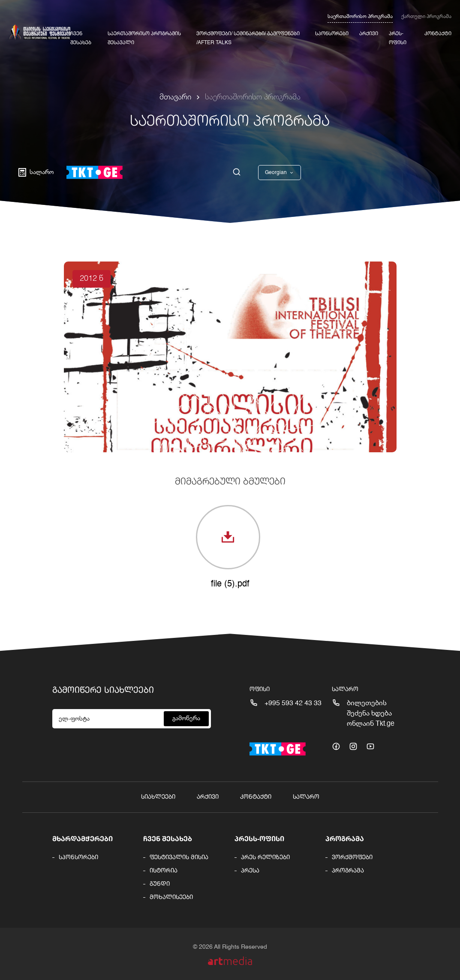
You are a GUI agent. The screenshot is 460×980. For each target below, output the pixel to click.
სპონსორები (332, 34)
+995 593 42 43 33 (293, 703)
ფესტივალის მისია (179, 857)
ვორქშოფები (352, 857)
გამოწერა (186, 718)
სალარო (306, 797)
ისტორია (164, 871)
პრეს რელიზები (265, 857)
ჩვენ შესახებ (168, 839)
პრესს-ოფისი (259, 839)
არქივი (369, 34)
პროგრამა (345, 839)
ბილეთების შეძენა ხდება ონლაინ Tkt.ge (371, 714)
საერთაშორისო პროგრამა (360, 17)
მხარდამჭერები (83, 839)
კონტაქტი (438, 34)
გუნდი (160, 884)
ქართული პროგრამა (426, 17)
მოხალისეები (171, 897)
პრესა (250, 871)
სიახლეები (158, 797)
